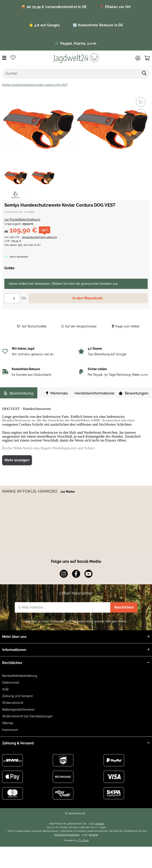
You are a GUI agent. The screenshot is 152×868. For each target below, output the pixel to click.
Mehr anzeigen (17, 460)
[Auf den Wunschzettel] (141, 114)
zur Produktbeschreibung (22, 219)
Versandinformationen (67, 835)
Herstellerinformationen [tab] (95, 393)
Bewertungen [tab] (133, 393)
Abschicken (124, 607)
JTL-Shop (83, 840)
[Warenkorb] (147, 58)
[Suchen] (71, 74)
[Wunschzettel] (13, 58)
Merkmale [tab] (57, 393)
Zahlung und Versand (17, 696)
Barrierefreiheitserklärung (20, 676)
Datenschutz (11, 683)
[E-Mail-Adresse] (63, 607)
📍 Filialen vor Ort (115, 7)
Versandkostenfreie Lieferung (39, 237)
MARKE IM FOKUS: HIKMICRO (30, 491)
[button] (138, 58)
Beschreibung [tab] (19, 393)
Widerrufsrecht (13, 703)
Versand (100, 824)
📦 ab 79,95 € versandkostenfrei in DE (54, 7)
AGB (5, 689)
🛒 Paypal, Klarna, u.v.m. (76, 43)
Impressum (10, 730)
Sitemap (8, 723)
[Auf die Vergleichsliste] (141, 102)
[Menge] (12, 298)
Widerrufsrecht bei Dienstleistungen (27, 716)
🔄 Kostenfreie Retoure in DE (98, 25)
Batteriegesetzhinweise (18, 710)
